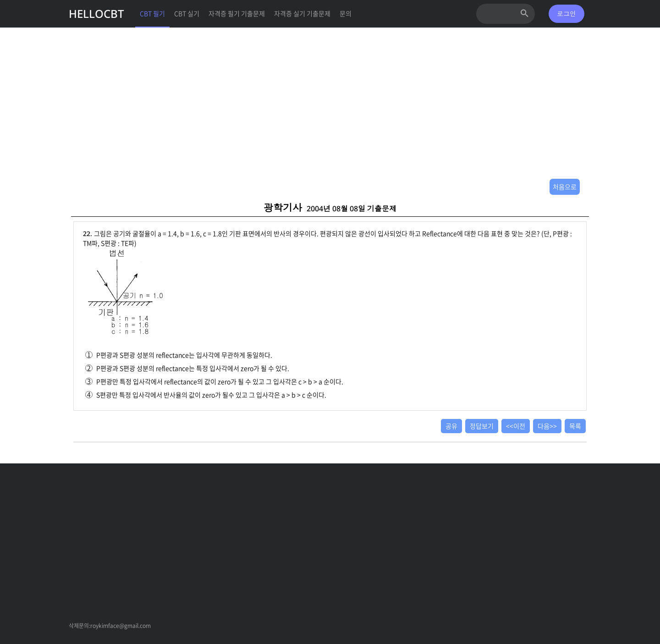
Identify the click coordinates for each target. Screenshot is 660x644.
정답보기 (482, 426)
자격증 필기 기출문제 (237, 13)
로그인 (566, 14)
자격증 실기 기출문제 (302, 13)
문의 (346, 13)
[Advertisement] (330, 110)
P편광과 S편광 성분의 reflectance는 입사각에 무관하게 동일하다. (179, 355)
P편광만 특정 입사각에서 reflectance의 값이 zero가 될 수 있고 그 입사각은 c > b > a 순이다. (214, 381)
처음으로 (565, 187)
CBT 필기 (152, 13)
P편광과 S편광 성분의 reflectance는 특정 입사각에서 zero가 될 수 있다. (187, 368)
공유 (451, 426)
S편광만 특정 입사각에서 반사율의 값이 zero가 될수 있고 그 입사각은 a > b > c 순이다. (206, 395)
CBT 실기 (187, 13)
